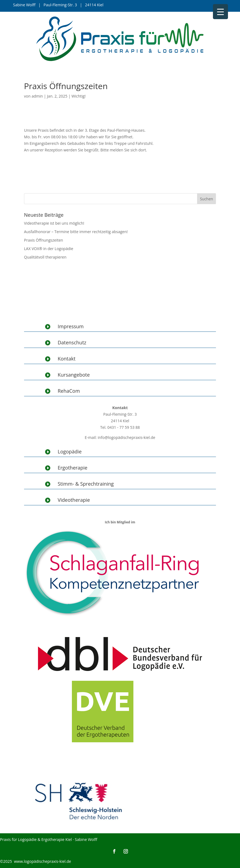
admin (37, 96)
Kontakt (67, 359)
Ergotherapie (73, 468)
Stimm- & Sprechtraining (86, 484)
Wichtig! (79, 96)
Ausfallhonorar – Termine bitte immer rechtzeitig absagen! (76, 232)
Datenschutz (72, 342)
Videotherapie (74, 500)
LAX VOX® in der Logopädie (49, 249)
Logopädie (70, 451)
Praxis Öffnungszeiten (44, 240)
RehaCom (69, 391)
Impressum (71, 326)
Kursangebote (74, 375)
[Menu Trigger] (220, 12)
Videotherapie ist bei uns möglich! (54, 223)
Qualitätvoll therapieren (45, 257)
